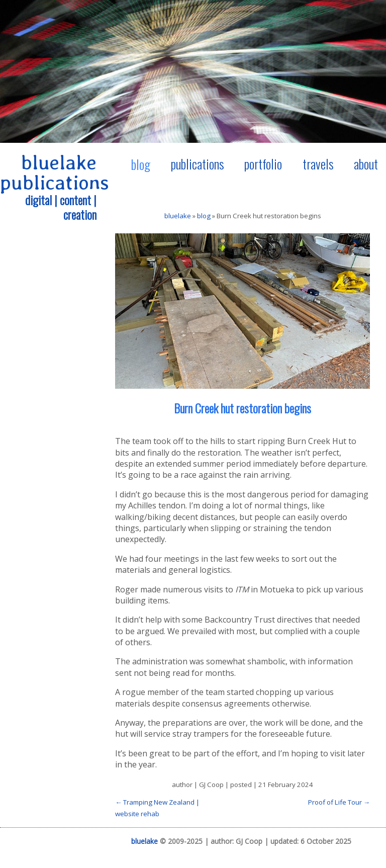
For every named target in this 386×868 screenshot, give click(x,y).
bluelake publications (55, 172)
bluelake (178, 216)
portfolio (263, 163)
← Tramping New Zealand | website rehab (157, 808)
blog (141, 164)
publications (198, 163)
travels (318, 163)
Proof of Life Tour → (339, 802)
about (366, 163)
